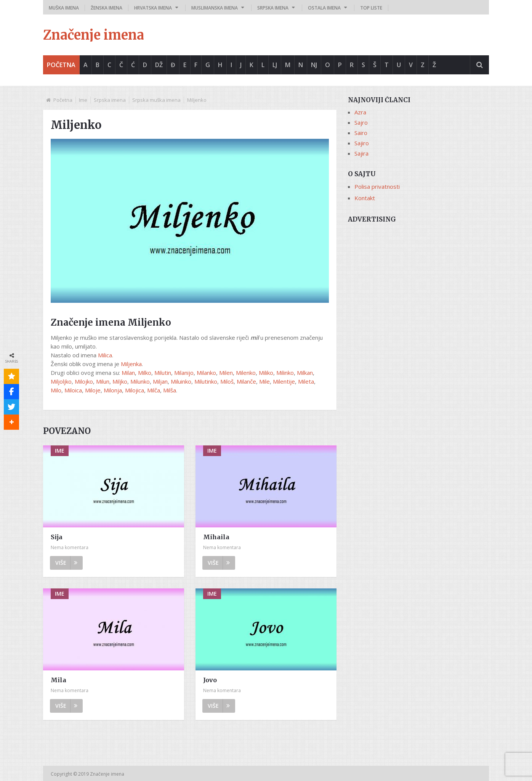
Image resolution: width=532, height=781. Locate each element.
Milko (145, 373)
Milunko (140, 381)
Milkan (305, 373)
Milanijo (184, 373)
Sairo (361, 133)
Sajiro (362, 143)
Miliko (266, 373)
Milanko (206, 373)
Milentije (284, 381)
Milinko (285, 373)
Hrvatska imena (153, 8)
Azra (360, 112)
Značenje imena (94, 35)
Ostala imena (324, 8)
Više (66, 563)
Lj (275, 65)
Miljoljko (61, 381)
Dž (159, 65)
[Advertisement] (418, 281)
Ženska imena (107, 8)
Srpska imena (273, 8)
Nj (314, 65)
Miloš (227, 381)
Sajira (361, 153)
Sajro (361, 122)
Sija (57, 537)
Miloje (93, 390)
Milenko (246, 373)
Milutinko (206, 381)
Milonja (113, 390)
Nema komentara (70, 547)
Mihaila (216, 537)
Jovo (210, 680)
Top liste (371, 8)
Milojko (84, 381)
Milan (128, 373)
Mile (264, 381)
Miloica (73, 390)
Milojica (135, 390)
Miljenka (131, 364)
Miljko (120, 381)
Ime (83, 100)
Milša (170, 390)
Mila (58, 680)
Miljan (160, 381)
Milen (226, 373)
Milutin (163, 373)
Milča (154, 390)
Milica (105, 355)
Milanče (246, 381)
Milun (103, 381)
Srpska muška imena (156, 100)
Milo (56, 390)
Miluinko (181, 381)
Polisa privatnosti (377, 186)
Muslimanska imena (215, 8)
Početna (61, 65)
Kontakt (365, 198)
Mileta (306, 381)
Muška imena (64, 8)
